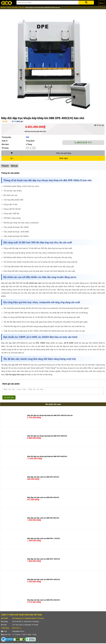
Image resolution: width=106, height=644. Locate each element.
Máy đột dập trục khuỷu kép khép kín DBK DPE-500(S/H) (47, 437)
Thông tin (5, 166)
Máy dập (22, 8)
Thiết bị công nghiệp (12, 8)
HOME (3, 8)
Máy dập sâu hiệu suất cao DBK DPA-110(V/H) (44, 540)
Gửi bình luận (9, 399)
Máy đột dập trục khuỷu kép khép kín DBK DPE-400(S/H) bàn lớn (50, 416)
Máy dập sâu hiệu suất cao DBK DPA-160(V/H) (44, 560)
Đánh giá (14, 166)
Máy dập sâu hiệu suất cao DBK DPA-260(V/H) (44, 601)
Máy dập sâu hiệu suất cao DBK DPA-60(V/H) (43, 498)
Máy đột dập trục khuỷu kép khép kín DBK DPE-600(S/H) (47, 457)
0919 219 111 (83, 143)
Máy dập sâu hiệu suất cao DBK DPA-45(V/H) (43, 478)
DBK (28, 137)
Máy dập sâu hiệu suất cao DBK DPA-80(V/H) (43, 519)
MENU (102, 3)
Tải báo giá (99, 125)
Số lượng (5, 148)
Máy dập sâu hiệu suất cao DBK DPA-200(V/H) (44, 581)
